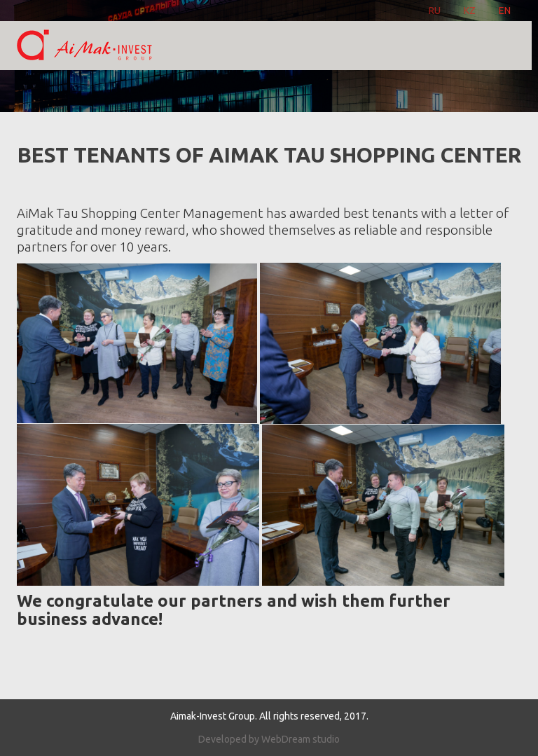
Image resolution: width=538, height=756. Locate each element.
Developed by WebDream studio (269, 739)
